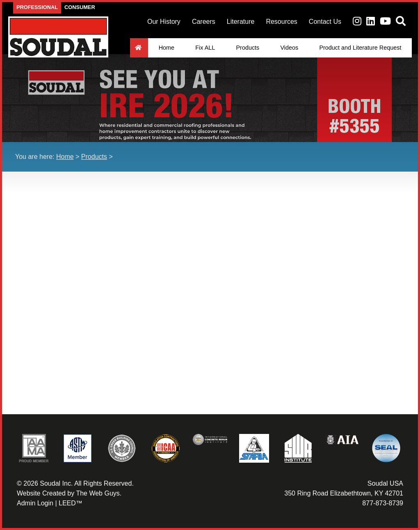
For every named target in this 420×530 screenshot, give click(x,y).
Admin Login (35, 503)
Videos (289, 48)
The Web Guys (98, 493)
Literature (241, 22)
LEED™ (71, 503)
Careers (204, 22)
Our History (164, 22)
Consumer (80, 7)
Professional (37, 7)
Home (167, 48)
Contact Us (325, 22)
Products (248, 48)
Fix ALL (205, 48)
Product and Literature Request (360, 48)
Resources (281, 22)
